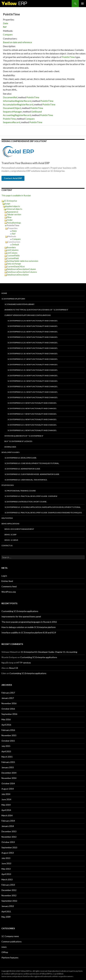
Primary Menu (82, 4)
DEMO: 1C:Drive (11, 540)
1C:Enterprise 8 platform (13, 299)
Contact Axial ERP (13, 178)
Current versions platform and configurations (27, 315)
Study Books (8, 485)
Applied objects (13, 206)
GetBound (36, 112)
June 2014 (6, 799)
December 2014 (9, 773)
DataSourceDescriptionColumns (22, 272)
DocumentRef (10, 97)
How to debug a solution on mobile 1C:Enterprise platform (29, 627)
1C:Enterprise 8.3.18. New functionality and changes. (33, 354)
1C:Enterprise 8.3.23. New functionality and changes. (33, 326)
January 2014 (8, 826)
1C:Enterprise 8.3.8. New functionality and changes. (32, 408)
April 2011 (6, 911)
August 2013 (8, 853)
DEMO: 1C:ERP (10, 535)
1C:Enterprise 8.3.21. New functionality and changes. (33, 337)
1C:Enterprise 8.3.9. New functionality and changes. (32, 403)
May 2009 (6, 917)
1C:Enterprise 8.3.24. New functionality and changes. (33, 321)
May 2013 (6, 869)
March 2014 (7, 815)
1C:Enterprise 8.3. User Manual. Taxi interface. (26, 480)
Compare (8, 34)
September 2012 (9, 901)
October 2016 (8, 709)
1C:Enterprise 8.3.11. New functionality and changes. (33, 392)
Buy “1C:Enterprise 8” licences (18, 441)
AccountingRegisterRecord (17, 115)
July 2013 (6, 858)
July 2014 (6, 794)
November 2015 (9, 735)
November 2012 (9, 895)
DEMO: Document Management (19, 529)
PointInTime (68, 57)
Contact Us (7, 546)
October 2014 (8, 783)
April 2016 (6, 725)
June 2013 (6, 863)
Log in (4, 576)
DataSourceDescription (18, 275)
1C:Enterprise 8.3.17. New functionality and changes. (33, 359)
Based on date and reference (17, 42)
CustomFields (13, 255)
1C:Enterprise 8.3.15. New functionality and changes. (33, 370)
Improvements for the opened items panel (21, 617)
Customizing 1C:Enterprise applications (20, 611)
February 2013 (8, 885)
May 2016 (6, 719)
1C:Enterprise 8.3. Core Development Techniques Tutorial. (32, 463)
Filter (9, 217)
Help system (7, 518)
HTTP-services (24, 663)
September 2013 (9, 847)
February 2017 (8, 693)
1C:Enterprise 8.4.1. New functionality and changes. (32, 430)
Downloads (10, 447)
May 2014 (6, 805)
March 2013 (7, 879)
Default (16, 244)
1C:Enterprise (10, 201)
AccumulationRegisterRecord (18, 104)
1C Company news (10, 936)
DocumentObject (12, 108)
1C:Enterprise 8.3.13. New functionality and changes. (33, 381)
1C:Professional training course (20, 491)
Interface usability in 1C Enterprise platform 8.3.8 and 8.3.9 (29, 633)
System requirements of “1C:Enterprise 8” (24, 436)
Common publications (12, 942)
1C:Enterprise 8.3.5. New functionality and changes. (32, 425)
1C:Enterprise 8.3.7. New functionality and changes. (32, 414)
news (4, 947)
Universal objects (14, 209)
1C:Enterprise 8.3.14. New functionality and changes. (33, 376)
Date (6, 23)
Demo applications (10, 524)
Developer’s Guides (10, 452)
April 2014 (6, 810)
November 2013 (9, 837)
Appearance (13, 212)
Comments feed (9, 586)
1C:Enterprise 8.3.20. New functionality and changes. (33, 343)
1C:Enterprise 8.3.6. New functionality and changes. (32, 419)
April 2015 (6, 751)
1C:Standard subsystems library (19, 304)
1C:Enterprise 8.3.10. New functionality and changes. (33, 397)
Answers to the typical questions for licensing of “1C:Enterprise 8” (36, 310)
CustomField (13, 258)
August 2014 (8, 789)
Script (7, 204)
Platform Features (10, 958)
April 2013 (6, 874)
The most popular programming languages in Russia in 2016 (29, 622)
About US (13, 668)
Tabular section (14, 214)
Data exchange (14, 264)
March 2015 (7, 757)
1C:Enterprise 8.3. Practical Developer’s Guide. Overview (31, 496)
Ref (5, 27)
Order (10, 220)
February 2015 (8, 762)
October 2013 (8, 842)
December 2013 (9, 831)
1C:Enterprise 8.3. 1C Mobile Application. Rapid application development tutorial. (43, 507)
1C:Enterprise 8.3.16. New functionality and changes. (33, 365)
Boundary (11, 247)
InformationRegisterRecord (17, 101)
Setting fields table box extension (23, 261)
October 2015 (8, 741)
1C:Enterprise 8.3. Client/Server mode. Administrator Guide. (32, 474)
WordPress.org (9, 592)
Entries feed (7, 581)
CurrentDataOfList (16, 266)
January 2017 (8, 698)
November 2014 (9, 778)
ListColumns (13, 250)
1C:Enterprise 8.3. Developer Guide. (21, 458)
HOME (4, 293)
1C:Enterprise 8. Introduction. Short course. (26, 502)
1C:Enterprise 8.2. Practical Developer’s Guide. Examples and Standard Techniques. (43, 513)
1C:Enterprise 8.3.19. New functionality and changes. (33, 348)
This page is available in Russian (16, 195)
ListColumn (12, 253)
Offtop (5, 952)
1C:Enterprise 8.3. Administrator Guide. (23, 469)
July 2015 (6, 746)
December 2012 (9, 890)
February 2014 (8, 821)
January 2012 (8, 906)
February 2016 (8, 730)
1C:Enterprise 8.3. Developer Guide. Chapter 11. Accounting (49, 652)
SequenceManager (12, 112)
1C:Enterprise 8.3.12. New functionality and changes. (33, 386)
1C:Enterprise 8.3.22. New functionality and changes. (33, 332)
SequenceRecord (12, 122)
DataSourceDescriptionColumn (21, 269)
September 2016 (9, 714)
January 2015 (8, 767)
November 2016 (9, 703)
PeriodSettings (14, 223)
